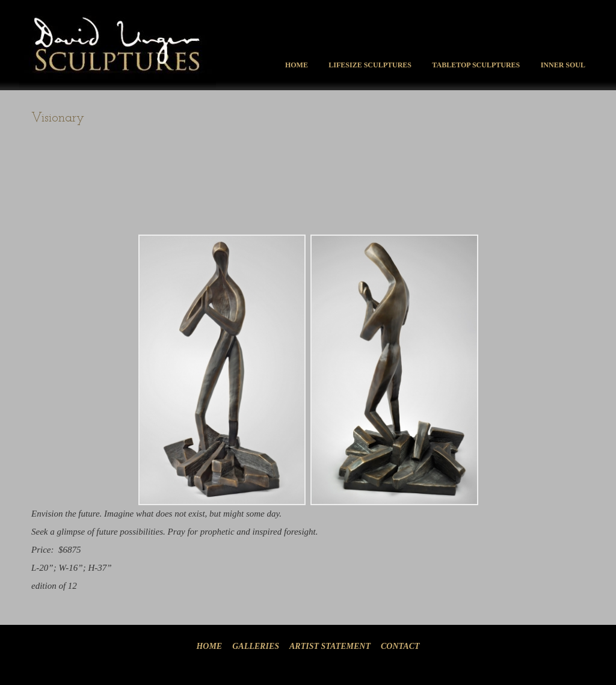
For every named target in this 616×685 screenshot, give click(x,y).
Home (297, 65)
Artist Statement (330, 646)
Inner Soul (563, 65)
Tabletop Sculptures (476, 65)
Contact (400, 646)
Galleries (256, 646)
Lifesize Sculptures (370, 65)
